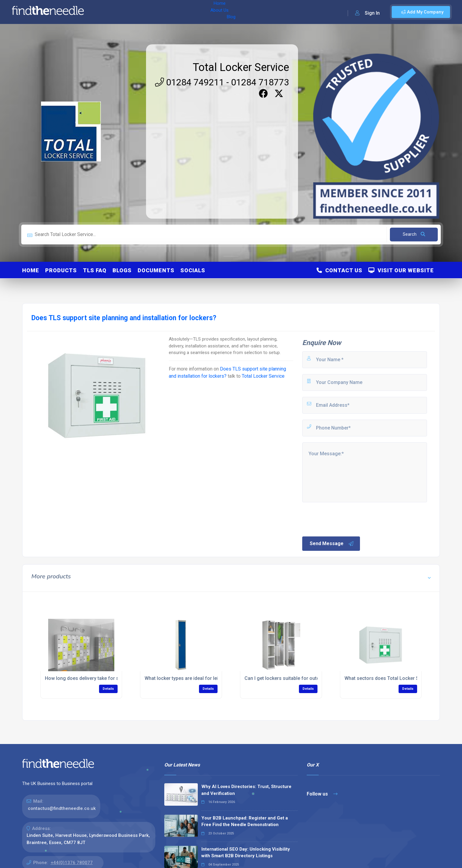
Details (108, 689)
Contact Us (339, 270)
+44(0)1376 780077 (72, 863)
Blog (149, 12)
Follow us (322, 794)
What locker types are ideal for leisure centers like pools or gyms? (217, 678)
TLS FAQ (95, 270)
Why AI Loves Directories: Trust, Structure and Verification (246, 790)
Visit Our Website (401, 270)
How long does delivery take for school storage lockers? (107, 678)
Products (61, 270)
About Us (128, 12)
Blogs (122, 270)
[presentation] (347, 519)
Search (414, 234)
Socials (193, 270)
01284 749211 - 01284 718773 (222, 82)
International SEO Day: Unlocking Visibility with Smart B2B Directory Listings (246, 853)
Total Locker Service (241, 67)
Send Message (332, 544)
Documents (156, 270)
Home (106, 12)
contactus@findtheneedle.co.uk (62, 808)
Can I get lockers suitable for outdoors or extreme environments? (317, 678)
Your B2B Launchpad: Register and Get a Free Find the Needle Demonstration (245, 821)
